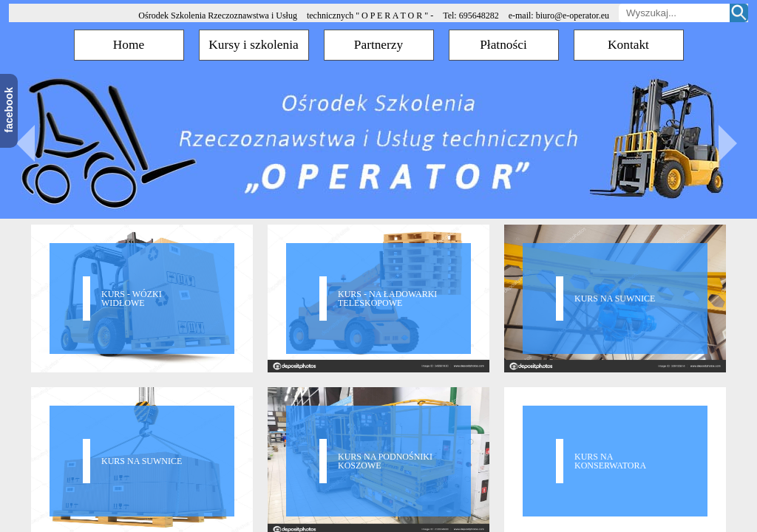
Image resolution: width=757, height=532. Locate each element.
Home (129, 45)
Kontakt (628, 45)
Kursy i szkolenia (253, 45)
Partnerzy (378, 45)
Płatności (503, 45)
